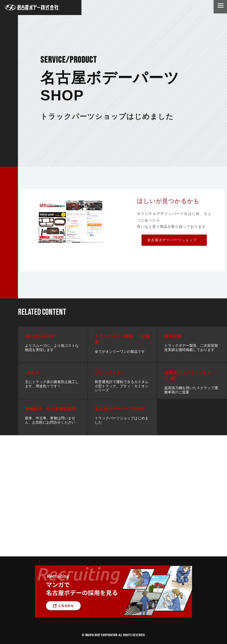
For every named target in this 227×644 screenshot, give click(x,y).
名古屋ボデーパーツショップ (172, 240)
